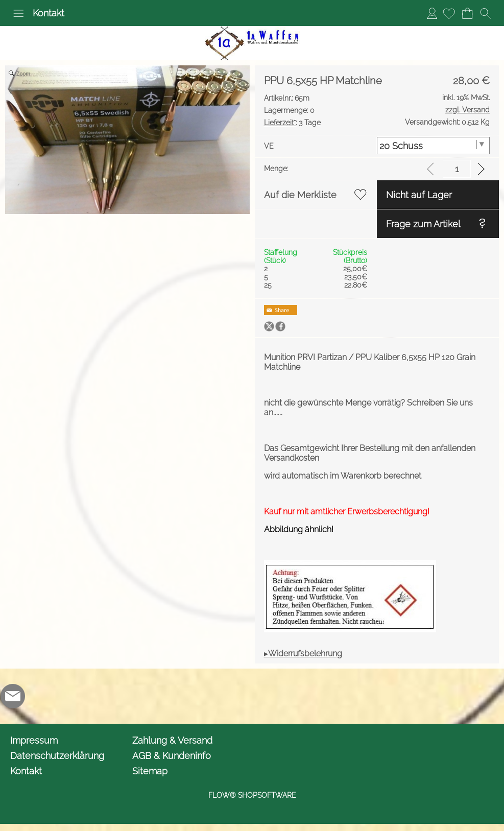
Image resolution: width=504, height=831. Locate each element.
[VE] (433, 146)
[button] (18, 13)
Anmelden (432, 13)
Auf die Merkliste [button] (300, 195)
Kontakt (49, 13)
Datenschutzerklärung (57, 756)
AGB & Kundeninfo (172, 756)
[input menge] (457, 169)
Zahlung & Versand (172, 740)
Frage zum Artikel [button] (423, 224)
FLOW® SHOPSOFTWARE (252, 795)
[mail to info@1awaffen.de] (13, 696)
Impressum (34, 740)
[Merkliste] (449, 13)
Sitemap (150, 771)
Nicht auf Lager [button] (419, 195)
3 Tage (292, 123)
